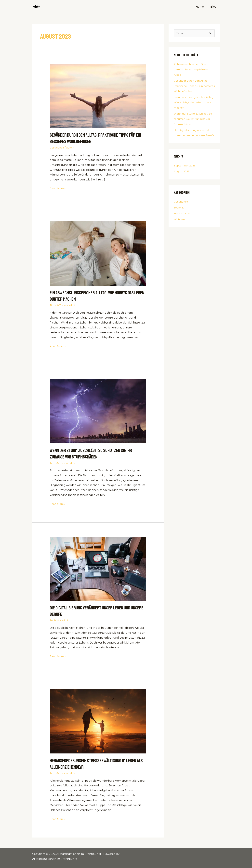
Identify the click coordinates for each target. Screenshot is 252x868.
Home (202, 7)
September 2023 (185, 171)
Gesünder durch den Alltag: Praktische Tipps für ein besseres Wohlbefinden (96, 138)
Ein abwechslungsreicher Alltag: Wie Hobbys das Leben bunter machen (193, 102)
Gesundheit (58, 148)
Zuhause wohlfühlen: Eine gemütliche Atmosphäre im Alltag (192, 69)
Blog (214, 7)
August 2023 (182, 177)
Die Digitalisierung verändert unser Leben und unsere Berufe (193, 135)
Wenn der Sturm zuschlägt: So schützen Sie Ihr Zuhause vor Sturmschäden (93, 454)
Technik (55, 620)
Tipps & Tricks (59, 305)
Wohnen (180, 225)
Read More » (58, 188)
